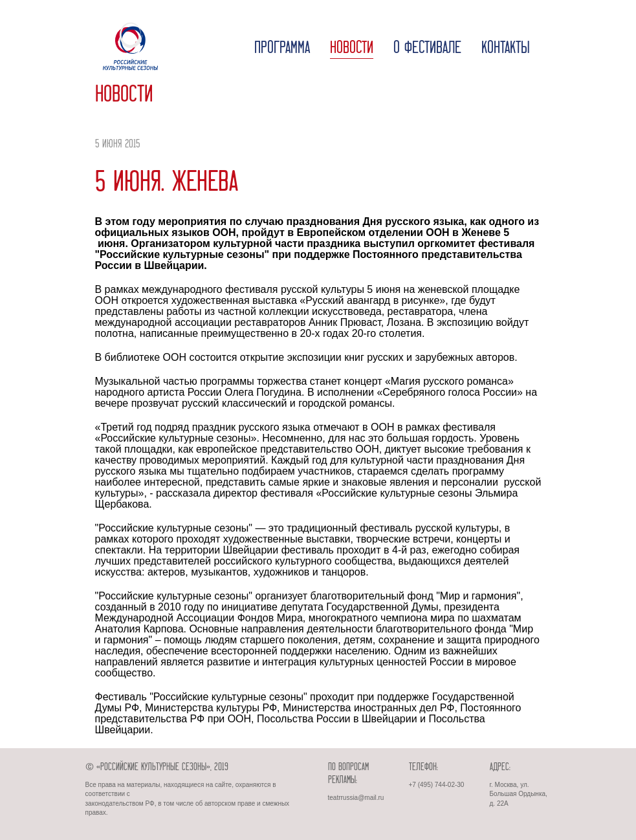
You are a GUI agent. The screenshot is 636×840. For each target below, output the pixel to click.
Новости (352, 48)
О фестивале (427, 48)
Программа (282, 48)
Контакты (506, 48)
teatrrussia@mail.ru (356, 798)
